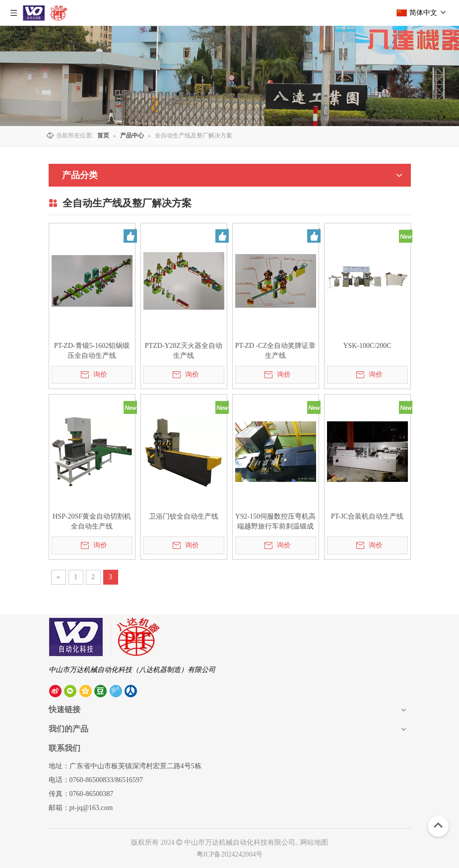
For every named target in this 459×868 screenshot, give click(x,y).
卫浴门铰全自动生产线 (184, 516)
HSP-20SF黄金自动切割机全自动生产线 (92, 521)
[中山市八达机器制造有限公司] (105, 637)
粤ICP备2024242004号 (230, 854)
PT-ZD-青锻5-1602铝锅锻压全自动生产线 (92, 351)
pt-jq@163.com (91, 808)
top (438, 825)
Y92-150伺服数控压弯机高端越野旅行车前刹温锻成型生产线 (275, 522)
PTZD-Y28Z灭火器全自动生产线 (184, 351)
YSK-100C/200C (367, 346)
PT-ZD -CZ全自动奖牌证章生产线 (275, 351)
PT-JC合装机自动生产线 (367, 516)
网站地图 (314, 842)
